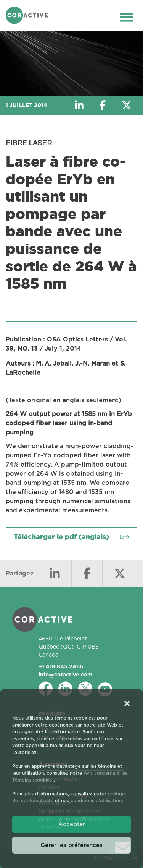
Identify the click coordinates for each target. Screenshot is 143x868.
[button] (127, 703)
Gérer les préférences (71, 845)
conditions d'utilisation (96, 801)
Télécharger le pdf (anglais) (61, 537)
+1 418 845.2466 (61, 666)
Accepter (72, 824)
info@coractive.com (65, 675)
